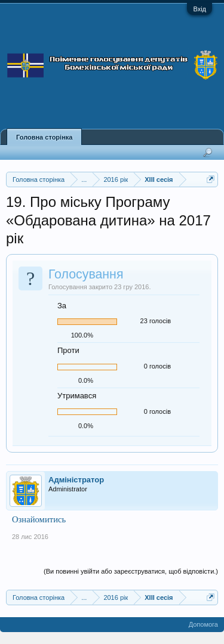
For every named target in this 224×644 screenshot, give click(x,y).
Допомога (203, 624)
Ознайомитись (39, 519)
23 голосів (156, 321)
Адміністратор (76, 480)
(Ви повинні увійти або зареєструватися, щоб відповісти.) (131, 571)
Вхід (200, 9)
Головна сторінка (44, 137)
